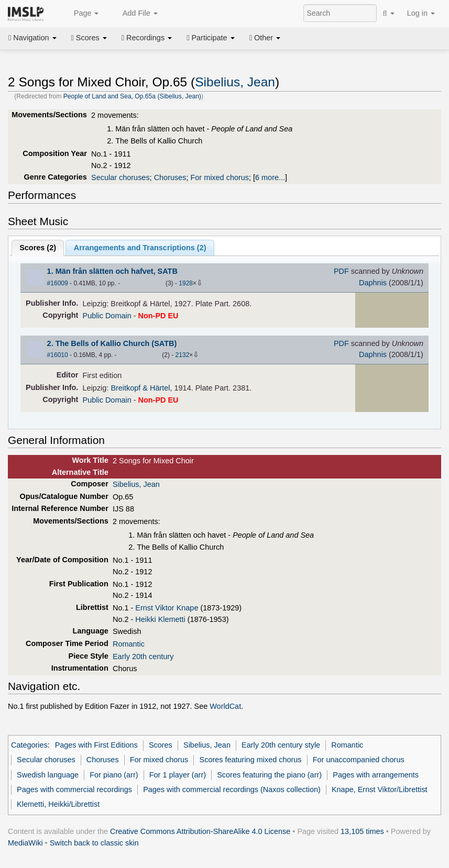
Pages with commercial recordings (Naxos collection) (232, 789)
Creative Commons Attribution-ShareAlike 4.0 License (200, 831)
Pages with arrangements (376, 775)
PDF (341, 271)
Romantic (129, 644)
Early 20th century (143, 656)
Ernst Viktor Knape (167, 608)
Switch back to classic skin (94, 843)
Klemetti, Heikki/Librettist (58, 804)
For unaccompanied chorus (359, 760)
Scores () (38, 248)
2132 (183, 355)
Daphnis (373, 283)
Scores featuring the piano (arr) (269, 775)
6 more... (270, 177)
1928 (186, 283)
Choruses (170, 177)
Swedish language (48, 775)
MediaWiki (25, 843)
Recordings (147, 38)
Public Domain (107, 316)
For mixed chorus (220, 177)
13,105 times (362, 831)
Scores (89, 38)
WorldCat (225, 706)
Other (265, 38)
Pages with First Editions (96, 745)
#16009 (58, 283)
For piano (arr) (114, 775)
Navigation (32, 38)
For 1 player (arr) (178, 775)
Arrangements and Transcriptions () (140, 248)
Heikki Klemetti (160, 619)
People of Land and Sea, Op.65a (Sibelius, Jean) (132, 96)
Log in (421, 13)
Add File (134, 14)
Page (81, 14)
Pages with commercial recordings (74, 789)
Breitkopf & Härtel (140, 388)
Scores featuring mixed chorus (251, 760)
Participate (211, 38)
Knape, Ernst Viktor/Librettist (380, 789)
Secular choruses (121, 177)
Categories (29, 745)
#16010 (58, 355)
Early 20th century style (281, 745)
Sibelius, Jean (235, 82)
